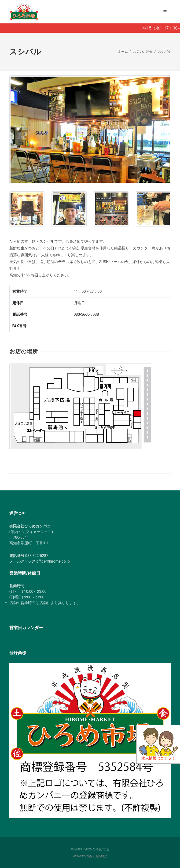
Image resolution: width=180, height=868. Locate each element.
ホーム (123, 52)
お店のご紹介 (143, 52)
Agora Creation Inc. (96, 856)
